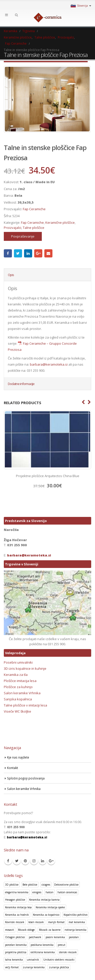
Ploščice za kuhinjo (18, 687)
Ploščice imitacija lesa (20, 681)
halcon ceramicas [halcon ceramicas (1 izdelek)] (67, 892)
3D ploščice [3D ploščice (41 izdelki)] (12, 885)
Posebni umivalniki (18, 662)
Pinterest (25, 861)
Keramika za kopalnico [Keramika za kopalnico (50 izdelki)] (46, 915)
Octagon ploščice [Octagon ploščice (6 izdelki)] (15, 937)
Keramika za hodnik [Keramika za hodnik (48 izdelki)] (17, 915)
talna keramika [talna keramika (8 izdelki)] (14, 960)
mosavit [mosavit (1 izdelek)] (9, 930)
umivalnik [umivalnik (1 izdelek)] (33, 960)
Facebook (8, 253)
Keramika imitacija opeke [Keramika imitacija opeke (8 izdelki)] (50, 907)
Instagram (34, 861)
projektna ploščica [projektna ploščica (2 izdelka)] (16, 952)
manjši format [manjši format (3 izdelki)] (56, 922)
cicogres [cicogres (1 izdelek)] (46, 885)
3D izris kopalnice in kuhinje (25, 668)
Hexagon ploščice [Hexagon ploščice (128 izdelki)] (15, 900)
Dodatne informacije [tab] (21, 384)
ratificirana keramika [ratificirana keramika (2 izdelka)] (43, 952)
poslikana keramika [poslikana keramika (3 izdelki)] (42, 945)
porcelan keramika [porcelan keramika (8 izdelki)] (16, 945)
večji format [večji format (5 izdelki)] (12, 967)
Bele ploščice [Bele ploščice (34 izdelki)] (30, 885)
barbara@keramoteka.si (49, 364)
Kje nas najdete (18, 757)
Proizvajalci (13, 228)
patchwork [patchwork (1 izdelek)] (35, 937)
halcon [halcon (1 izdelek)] (50, 892)
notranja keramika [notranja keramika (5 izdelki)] (75, 930)
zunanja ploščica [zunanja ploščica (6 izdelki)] (59, 967)
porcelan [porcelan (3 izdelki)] (74, 937)
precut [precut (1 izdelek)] (62, 945)
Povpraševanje (23, 236)
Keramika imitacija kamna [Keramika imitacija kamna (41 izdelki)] (44, 900)
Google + (38, 253)
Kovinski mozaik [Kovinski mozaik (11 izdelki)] (15, 922)
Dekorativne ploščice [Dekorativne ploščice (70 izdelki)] (66, 885)
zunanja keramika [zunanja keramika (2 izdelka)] (34, 967)
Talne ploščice (34, 228)
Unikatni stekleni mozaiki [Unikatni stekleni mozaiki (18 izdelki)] (59, 960)
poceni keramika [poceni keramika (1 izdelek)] (55, 937)
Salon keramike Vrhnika (22, 693)
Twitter (18, 253)
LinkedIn (28, 253)
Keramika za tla (16, 675)
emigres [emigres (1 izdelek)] (37, 892)
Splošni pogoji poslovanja (26, 778)
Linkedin (43, 861)
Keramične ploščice (60, 222)
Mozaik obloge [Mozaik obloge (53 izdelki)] (26, 930)
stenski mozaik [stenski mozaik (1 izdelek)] (68, 952)
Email (48, 253)
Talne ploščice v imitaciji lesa (25, 705)
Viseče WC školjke (17, 711)
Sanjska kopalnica (18, 699)
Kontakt (13, 768)
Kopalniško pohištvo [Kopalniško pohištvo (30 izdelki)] (75, 915)
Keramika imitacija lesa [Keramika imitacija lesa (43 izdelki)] (18, 907)
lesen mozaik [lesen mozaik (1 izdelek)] (36, 922)
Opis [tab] (11, 275)
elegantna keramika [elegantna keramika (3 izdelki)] (17, 892)
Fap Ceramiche (34, 209)
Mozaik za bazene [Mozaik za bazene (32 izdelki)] (50, 930)
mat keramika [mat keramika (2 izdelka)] (77, 922)
